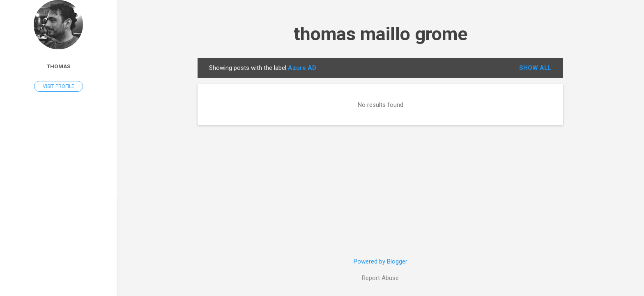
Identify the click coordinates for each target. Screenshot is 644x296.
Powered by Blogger (381, 261)
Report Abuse (380, 278)
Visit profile (59, 86)
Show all (535, 68)
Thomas (59, 66)
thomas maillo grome (381, 34)
